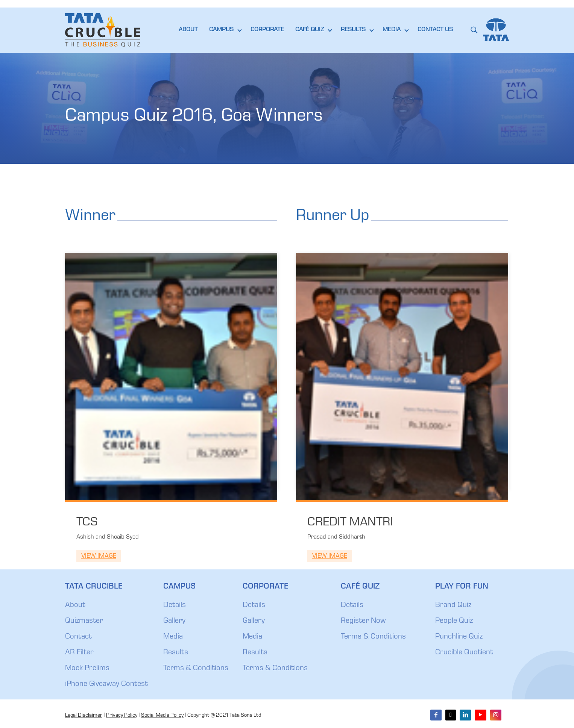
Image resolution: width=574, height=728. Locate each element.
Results (176, 653)
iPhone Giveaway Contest (106, 684)
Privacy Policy (122, 716)
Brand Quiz (453, 605)
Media (173, 637)
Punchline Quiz (459, 637)
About (75, 605)
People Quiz (454, 621)
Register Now (363, 621)
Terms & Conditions (196, 669)
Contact (78, 637)
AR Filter (79, 653)
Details (175, 605)
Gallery (174, 621)
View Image (99, 556)
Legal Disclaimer (84, 716)
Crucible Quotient (464, 653)
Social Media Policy (162, 716)
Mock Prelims (87, 669)
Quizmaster (84, 621)
